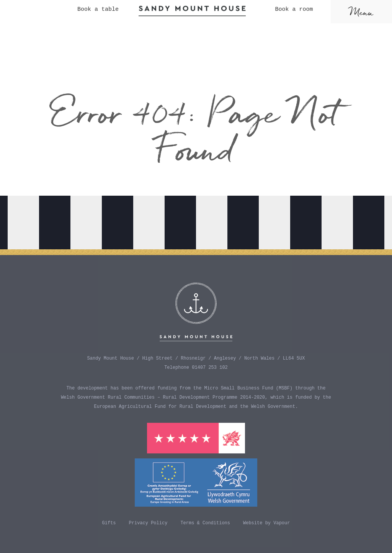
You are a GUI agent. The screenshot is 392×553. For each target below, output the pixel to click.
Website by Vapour (266, 523)
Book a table (98, 4)
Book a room (294, 4)
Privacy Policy (148, 523)
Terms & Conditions (205, 523)
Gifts (109, 523)
